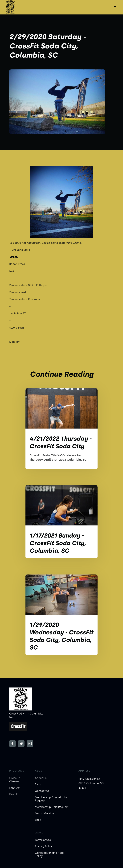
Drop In (14, 794)
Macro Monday (44, 813)
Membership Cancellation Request (52, 799)
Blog (38, 784)
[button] (115, 7)
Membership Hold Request (52, 807)
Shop (38, 820)
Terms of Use (43, 840)
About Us (41, 778)
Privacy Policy (44, 846)
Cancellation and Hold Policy (49, 854)
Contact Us (42, 791)
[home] (10, 7)
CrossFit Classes (14, 780)
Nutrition (15, 788)
